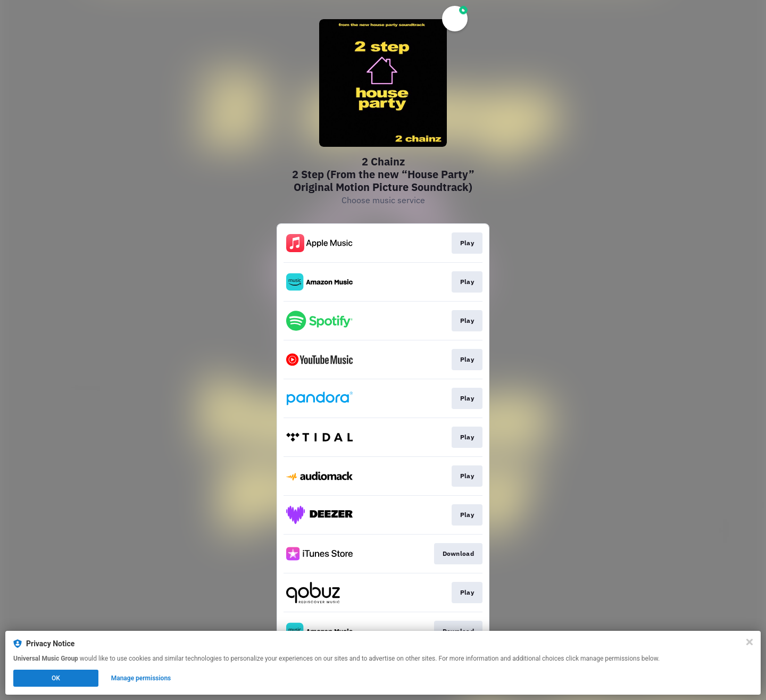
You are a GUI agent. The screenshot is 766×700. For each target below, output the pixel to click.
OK (56, 678)
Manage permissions (141, 678)
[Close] (750, 642)
